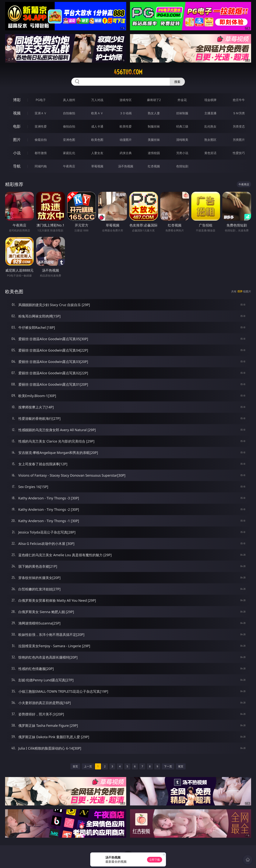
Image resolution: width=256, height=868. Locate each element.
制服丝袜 (154, 126)
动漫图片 (126, 140)
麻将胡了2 (154, 100)
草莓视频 (97, 166)
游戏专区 (126, 100)
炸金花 (182, 100)
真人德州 (69, 100)
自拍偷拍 (69, 113)
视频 (17, 113)
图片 (17, 140)
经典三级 (182, 126)
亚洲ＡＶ (41, 113)
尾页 (181, 766)
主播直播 (210, 113)
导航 (17, 166)
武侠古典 (126, 153)
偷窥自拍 (41, 140)
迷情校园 (154, 153)
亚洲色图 (69, 140)
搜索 (177, 82)
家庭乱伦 (69, 153)
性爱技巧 (239, 153)
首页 (75, 766)
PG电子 (41, 100)
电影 (17, 126)
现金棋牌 (210, 100)
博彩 (17, 100)
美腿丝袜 (154, 140)
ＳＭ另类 (239, 113)
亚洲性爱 (41, 126)
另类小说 (182, 153)
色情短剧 (182, 166)
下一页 (168, 766)
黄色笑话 (210, 153)
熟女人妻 (154, 113)
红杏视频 (154, 166)
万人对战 (97, 100)
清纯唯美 (182, 140)
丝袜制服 (182, 113)
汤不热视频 (126, 166)
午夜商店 (69, 166)
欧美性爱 (126, 126)
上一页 (88, 766)
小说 (17, 153)
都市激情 (41, 153)
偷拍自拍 (69, 126)
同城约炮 (41, 166)
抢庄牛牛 (239, 100)
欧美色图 (97, 140)
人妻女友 (97, 153)
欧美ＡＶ (97, 113)
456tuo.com (128, 72)
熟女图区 (210, 140)
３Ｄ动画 (126, 113)
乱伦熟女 (210, 126)
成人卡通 (97, 126)
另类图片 (239, 140)
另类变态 (239, 126)
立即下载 (155, 860)
